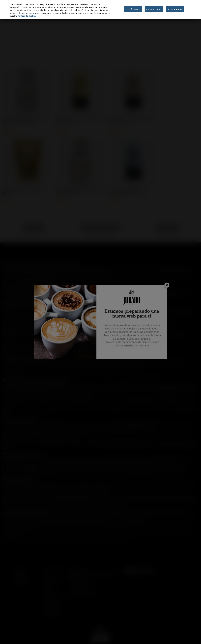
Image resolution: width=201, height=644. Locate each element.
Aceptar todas (175, 9)
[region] (100, 9)
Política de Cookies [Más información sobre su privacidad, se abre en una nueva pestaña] (27, 16)
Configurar (133, 9)
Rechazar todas (154, 9)
